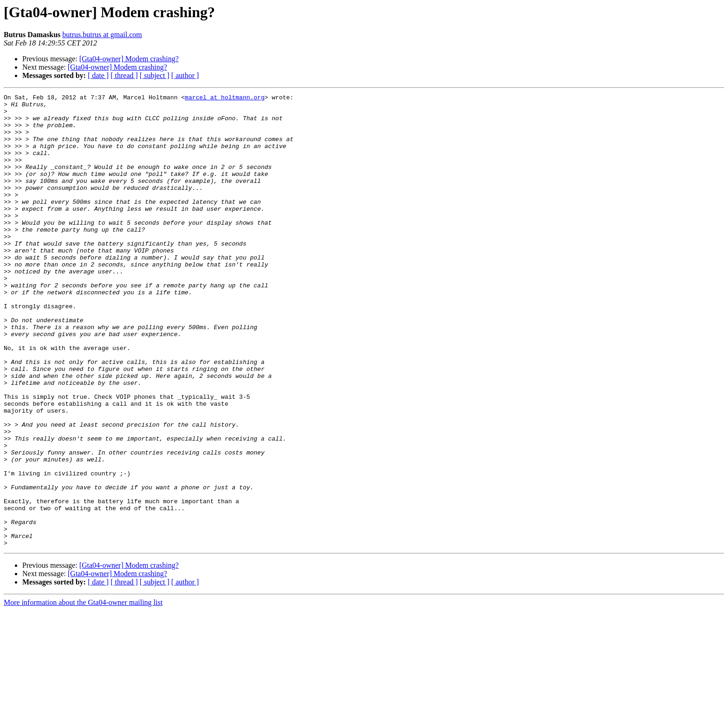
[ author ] (185, 75)
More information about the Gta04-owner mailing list (83, 693)
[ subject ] (155, 75)
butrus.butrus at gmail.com (102, 35)
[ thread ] (124, 75)
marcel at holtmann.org (225, 98)
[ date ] (98, 75)
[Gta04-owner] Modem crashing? (129, 59)
